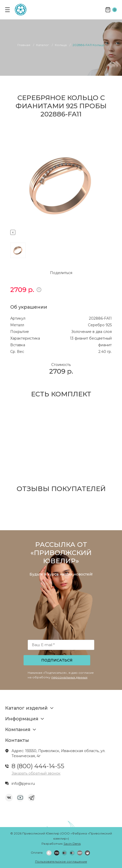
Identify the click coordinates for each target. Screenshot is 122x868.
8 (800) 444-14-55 (38, 766)
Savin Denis (72, 844)
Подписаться (57, 660)
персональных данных (69, 677)
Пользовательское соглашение (61, 861)
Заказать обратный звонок (36, 773)
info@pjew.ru (23, 784)
